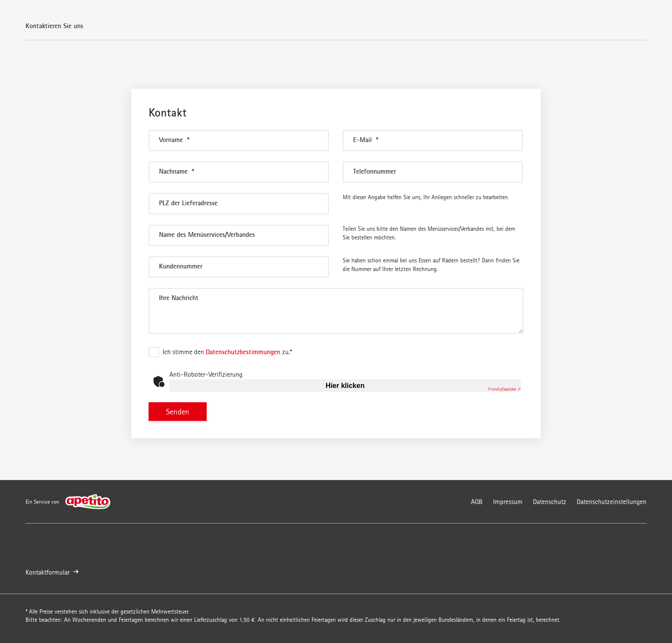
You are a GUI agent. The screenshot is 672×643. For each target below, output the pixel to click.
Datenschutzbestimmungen (243, 352)
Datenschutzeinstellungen (612, 502)
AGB (477, 502)
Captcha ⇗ (504, 389)
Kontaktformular (52, 572)
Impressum (508, 502)
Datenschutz (550, 502)
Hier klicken (345, 386)
